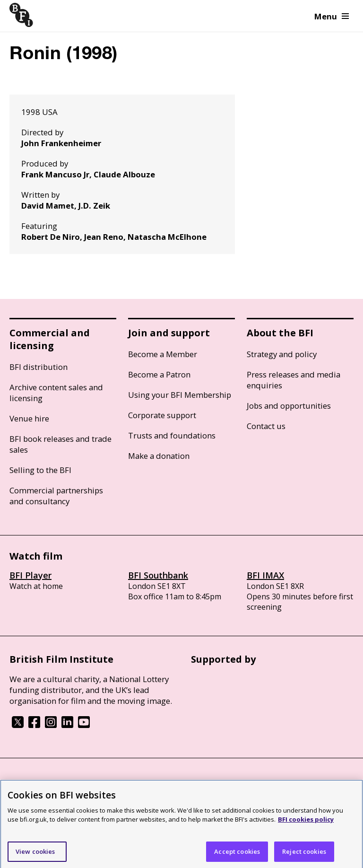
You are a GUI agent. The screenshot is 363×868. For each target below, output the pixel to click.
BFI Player (30, 575)
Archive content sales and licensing (56, 393)
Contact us (266, 426)
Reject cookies (304, 855)
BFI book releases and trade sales (60, 444)
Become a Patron (159, 374)
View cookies (35, 855)
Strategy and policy (282, 354)
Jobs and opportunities (289, 406)
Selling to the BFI (40, 470)
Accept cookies (237, 855)
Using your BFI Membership (180, 395)
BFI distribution (39, 367)
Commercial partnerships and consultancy (56, 496)
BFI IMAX (265, 575)
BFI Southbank (158, 575)
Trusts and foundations (172, 435)
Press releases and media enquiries (294, 380)
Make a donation (159, 456)
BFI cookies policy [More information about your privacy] (306, 823)
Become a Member (163, 354)
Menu (332, 16)
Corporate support (162, 415)
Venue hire (29, 418)
